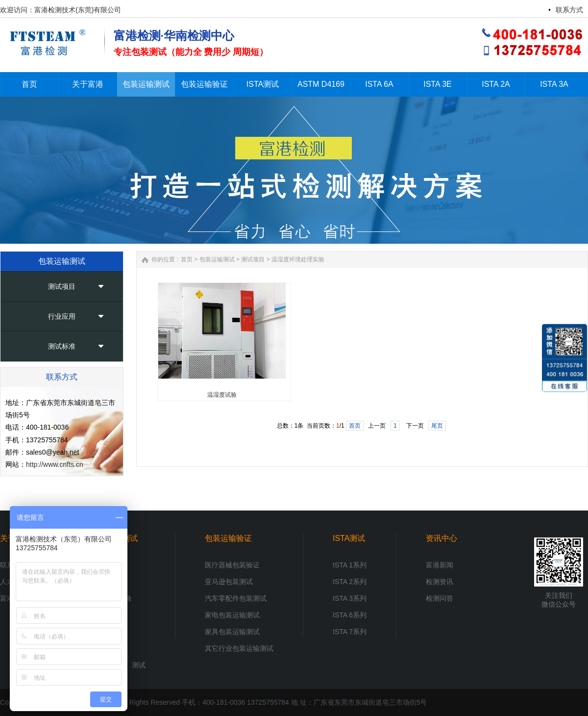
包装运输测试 (217, 259)
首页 (187, 259)
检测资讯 (440, 582)
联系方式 (569, 10)
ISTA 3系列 (350, 598)
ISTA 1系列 (350, 565)
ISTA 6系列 (350, 615)
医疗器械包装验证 (232, 565)
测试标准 (62, 346)
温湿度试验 (222, 395)
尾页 (437, 426)
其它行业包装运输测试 (239, 648)
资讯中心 (441, 538)
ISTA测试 (349, 538)
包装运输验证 (228, 538)
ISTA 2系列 (350, 582)
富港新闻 (440, 565)
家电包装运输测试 (232, 615)
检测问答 (440, 598)
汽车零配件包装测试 (236, 598)
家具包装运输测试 (232, 632)
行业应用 (62, 316)
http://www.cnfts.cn (55, 464)
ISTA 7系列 (350, 632)
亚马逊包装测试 (229, 582)
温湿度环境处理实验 (298, 259)
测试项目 (62, 286)
